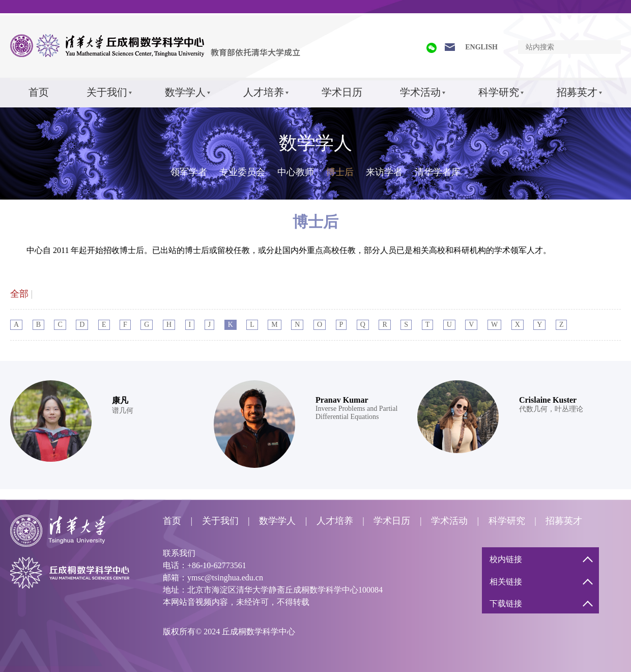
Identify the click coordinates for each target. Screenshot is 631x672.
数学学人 (185, 92)
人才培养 (264, 92)
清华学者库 (438, 172)
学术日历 (342, 92)
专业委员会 (242, 172)
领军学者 (189, 172)
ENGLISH (481, 47)
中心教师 (296, 172)
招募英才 (577, 92)
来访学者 (384, 172)
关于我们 (107, 92)
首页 (39, 92)
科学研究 (499, 92)
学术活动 (420, 92)
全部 (19, 294)
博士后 (340, 172)
